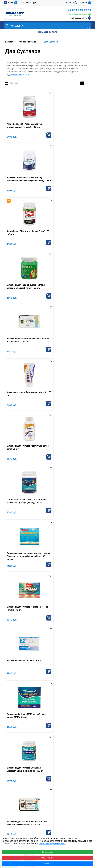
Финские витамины (16, 566)
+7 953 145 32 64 (80, 10)
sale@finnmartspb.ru (78, 18)
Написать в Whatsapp (80, 15)
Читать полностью (20, 75)
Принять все (47, 852)
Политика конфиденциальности (52, 844)
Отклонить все (47, 858)
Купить (42, 135)
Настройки (47, 864)
